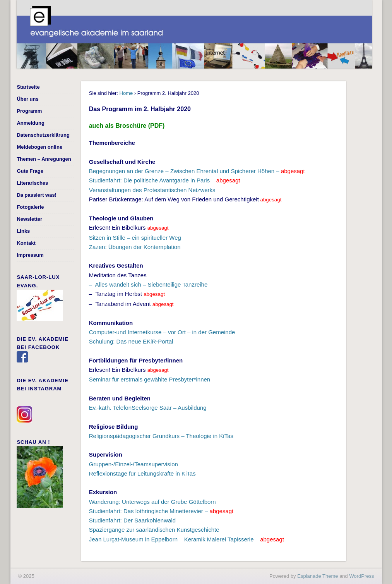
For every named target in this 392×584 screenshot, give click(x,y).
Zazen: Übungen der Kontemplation (135, 247)
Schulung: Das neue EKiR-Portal (131, 341)
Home (126, 93)
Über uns (27, 99)
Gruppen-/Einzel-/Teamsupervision (134, 464)
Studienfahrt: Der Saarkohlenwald (132, 520)
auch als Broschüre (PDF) (127, 126)
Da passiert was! (37, 195)
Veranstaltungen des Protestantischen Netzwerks (152, 190)
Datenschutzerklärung (43, 135)
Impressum (30, 255)
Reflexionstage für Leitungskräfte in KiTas (142, 473)
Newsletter (29, 219)
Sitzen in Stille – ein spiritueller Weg (135, 238)
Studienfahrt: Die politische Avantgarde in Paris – (165, 180)
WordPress (361, 576)
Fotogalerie (30, 207)
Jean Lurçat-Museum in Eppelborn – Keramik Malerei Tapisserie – (187, 539)
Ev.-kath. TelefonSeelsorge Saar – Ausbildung (148, 408)
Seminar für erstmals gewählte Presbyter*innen (150, 379)
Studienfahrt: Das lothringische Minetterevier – (161, 511)
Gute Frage (30, 171)
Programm (29, 111)
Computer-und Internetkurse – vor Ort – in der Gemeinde (162, 332)
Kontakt (26, 243)
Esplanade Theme (318, 576)
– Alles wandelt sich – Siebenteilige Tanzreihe (148, 284)
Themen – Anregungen (44, 159)
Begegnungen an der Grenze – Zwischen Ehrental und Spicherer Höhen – (197, 171)
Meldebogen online (39, 147)
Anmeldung (31, 123)
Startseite (28, 87)
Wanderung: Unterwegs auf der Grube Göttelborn (152, 502)
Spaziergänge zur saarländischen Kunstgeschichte (154, 530)
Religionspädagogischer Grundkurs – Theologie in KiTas (161, 436)
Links (23, 231)
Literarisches (32, 183)
